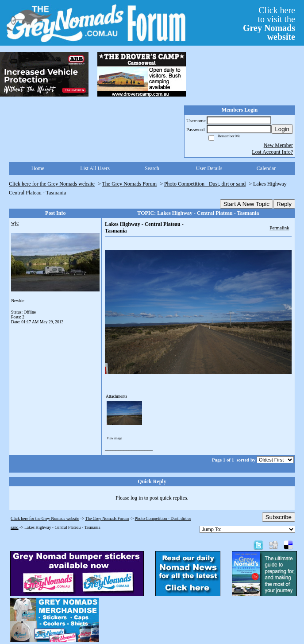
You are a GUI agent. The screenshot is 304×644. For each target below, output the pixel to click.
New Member (278, 145)
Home (38, 168)
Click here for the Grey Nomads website (52, 184)
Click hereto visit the (269, 23)
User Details (209, 168)
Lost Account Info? (272, 152)
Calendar (266, 168)
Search (152, 168)
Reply (284, 204)
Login (282, 129)
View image (114, 438)
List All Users (95, 168)
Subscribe (279, 517)
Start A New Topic (246, 204)
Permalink (279, 228)
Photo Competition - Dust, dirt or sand (205, 184)
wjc (15, 223)
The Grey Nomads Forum (130, 184)
